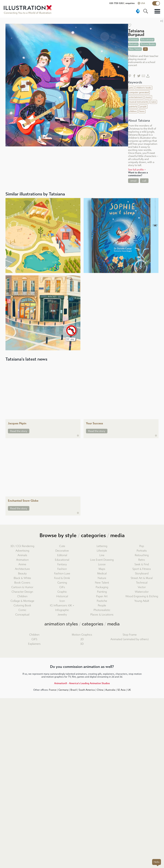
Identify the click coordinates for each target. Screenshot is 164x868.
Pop (142, 546)
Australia (110, 690)
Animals (22, 555)
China (100, 690)
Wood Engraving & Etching (142, 596)
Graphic (62, 592)
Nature (102, 578)
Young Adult (142, 601)
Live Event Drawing (102, 560)
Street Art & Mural (142, 578)
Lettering (102, 546)
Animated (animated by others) (130, 639)
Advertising (22, 551)
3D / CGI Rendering (22, 546)
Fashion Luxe (62, 574)
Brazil (74, 690)
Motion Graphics (82, 635)
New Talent (102, 583)
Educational (62, 560)
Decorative (62, 551)
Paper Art (102, 596)
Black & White (22, 578)
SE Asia (121, 690)
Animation (22, 560)
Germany (63, 690)
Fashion (62, 569)
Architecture (22, 569)
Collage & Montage (22, 601)
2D (82, 639)
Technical (142, 583)
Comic (22, 610)
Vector (142, 587)
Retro (142, 560)
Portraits (142, 551)
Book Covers (22, 583)
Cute (62, 546)
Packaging (102, 587)
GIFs (62, 587)
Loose (102, 564)
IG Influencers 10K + (62, 606)
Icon (62, 601)
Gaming (62, 583)
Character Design (22, 592)
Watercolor (142, 592)
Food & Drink (62, 578)
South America (87, 690)
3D (82, 644)
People (102, 606)
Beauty (22, 574)
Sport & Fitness (142, 569)
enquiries (130, 3)
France (53, 690)
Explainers (34, 644)
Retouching (142, 555)
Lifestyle (102, 551)
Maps (102, 569)
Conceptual (22, 615)
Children (22, 596)
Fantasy (62, 564)
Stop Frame (130, 635)
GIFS (34, 639)
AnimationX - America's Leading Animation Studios (82, 683)
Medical (102, 574)
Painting (102, 592)
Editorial (62, 555)
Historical (62, 596)
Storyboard (142, 574)
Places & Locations (102, 615)
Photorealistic (102, 610)
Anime (22, 564)
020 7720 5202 (117, 3)
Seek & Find (142, 564)
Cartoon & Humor (22, 587)
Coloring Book (22, 606)
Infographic (62, 610)
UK (129, 690)
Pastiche (102, 601)
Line (102, 555)
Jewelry (62, 615)
